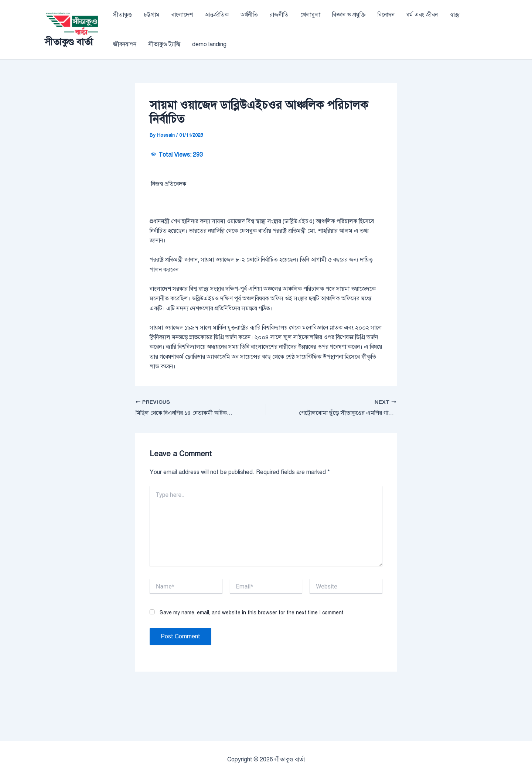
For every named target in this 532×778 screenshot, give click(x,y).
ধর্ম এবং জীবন (422, 15)
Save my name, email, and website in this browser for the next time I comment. (252, 658)
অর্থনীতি (249, 15)
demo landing (209, 44)
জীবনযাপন (125, 44)
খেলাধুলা (310, 15)
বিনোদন (386, 15)
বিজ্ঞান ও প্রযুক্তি (349, 15)
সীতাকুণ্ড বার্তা (69, 42)
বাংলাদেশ (182, 15)
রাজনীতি (279, 15)
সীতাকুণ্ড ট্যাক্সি (164, 44)
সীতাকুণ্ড (122, 15)
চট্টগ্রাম (152, 15)
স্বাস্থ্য (455, 15)
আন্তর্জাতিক (217, 15)
